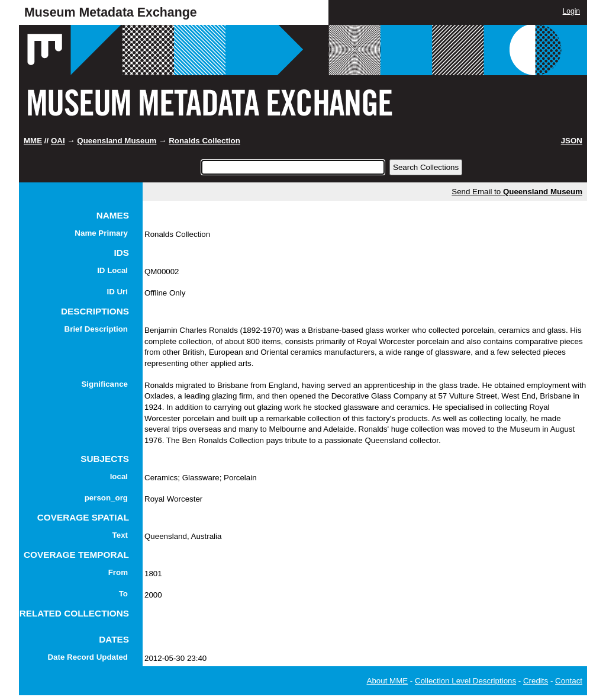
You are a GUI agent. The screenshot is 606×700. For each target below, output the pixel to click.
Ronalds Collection (204, 141)
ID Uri (117, 292)
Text (120, 535)
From (118, 572)
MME (33, 141)
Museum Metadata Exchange (111, 12)
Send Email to (517, 192)
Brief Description (96, 329)
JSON (572, 141)
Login (571, 11)
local (119, 476)
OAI (58, 141)
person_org (106, 498)
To (123, 594)
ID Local (112, 270)
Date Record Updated (88, 657)
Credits (536, 681)
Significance (104, 384)
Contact (569, 681)
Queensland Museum (117, 141)
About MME (388, 681)
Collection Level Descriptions (465, 681)
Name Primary (101, 233)
